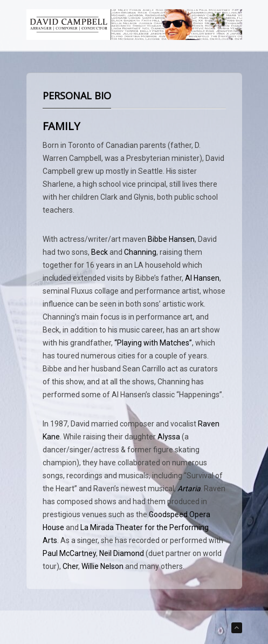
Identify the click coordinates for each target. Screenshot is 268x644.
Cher (70, 566)
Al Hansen (202, 278)
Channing (140, 252)
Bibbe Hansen (171, 239)
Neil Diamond (122, 553)
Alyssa (169, 437)
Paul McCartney (69, 553)
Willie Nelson (102, 566)
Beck (99, 252)
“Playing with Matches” (153, 343)
